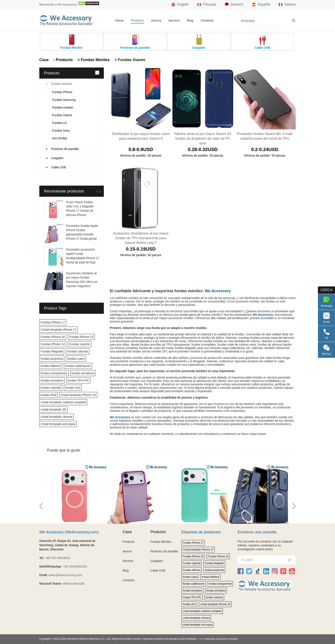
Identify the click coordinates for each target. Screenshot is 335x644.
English (180, 4)
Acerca (156, 20)
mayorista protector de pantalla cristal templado (169, 639)
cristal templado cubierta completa (63, 402)
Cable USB (58, 167)
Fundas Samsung (64, 100)
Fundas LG (60, 123)
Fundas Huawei (62, 107)
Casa (44, 60)
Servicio (174, 20)
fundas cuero (76, 359)
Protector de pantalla (65, 149)
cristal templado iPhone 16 (78, 395)
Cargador (57, 158)
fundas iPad (48, 395)
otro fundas (60, 138)
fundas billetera (51, 366)
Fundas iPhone (62, 92)
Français (207, 4)
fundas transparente (54, 373)
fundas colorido (51, 388)
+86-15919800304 (75, 566)
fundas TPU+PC (78, 380)
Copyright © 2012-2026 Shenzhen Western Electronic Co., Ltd (75, 639)
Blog (190, 20)
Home (119, 20)
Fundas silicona (77, 351)
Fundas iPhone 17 (53, 322)
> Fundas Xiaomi (129, 60)
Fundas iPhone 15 (81, 337)
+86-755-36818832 (58, 558)
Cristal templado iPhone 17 (59, 330)
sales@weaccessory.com (65, 575)
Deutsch (234, 4)
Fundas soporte (80, 344)
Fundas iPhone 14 (53, 344)
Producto (137, 20)
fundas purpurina (52, 359)
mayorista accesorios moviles (221, 639)
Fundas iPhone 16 (53, 337)
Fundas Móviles (62, 84)
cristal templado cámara (57, 417)
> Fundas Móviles (93, 60)
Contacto (207, 20)
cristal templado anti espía (58, 424)
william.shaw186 (73, 584)
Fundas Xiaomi (62, 115)
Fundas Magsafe (52, 351)
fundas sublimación (78, 366)
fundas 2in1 (73, 388)
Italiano (287, 4)
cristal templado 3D (53, 409)
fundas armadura (83, 373)
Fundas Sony (61, 131)
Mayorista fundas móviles (127, 639)
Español (261, 4)
